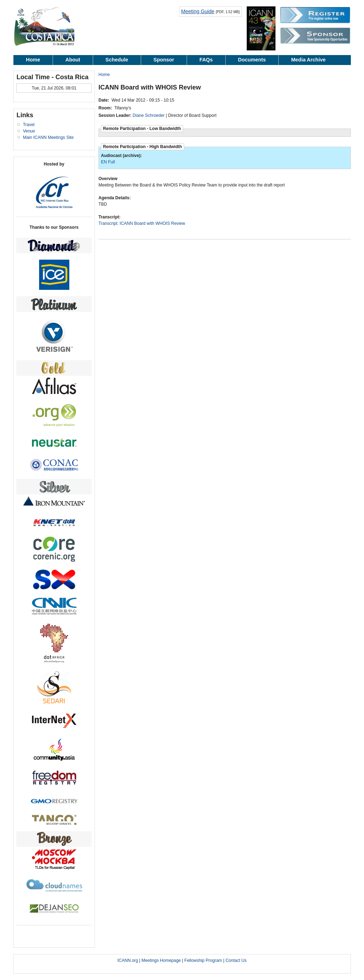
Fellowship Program (203, 960)
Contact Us (236, 960)
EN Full (108, 162)
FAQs (206, 60)
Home (33, 60)
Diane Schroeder (149, 115)
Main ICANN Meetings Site (48, 137)
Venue (29, 131)
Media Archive (308, 60)
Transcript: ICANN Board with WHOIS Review (142, 223)
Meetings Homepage (161, 960)
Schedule (117, 60)
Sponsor (164, 60)
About (73, 60)
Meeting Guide (198, 11)
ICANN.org (128, 960)
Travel (29, 125)
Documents (252, 60)
